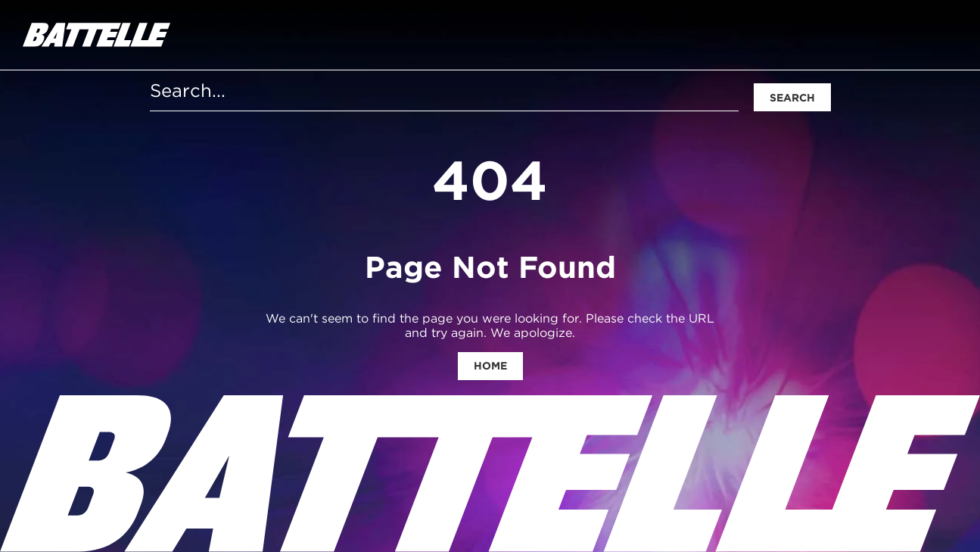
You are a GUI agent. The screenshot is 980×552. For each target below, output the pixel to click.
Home (490, 366)
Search (792, 98)
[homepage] (96, 35)
